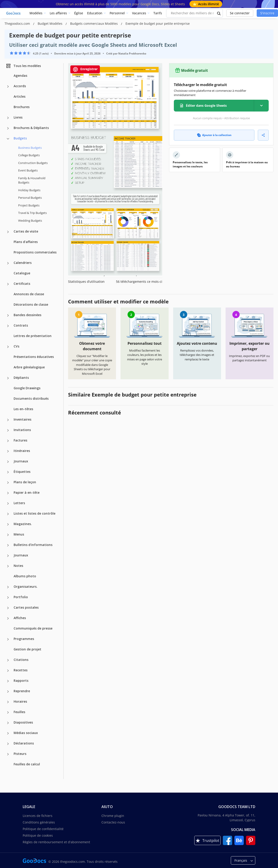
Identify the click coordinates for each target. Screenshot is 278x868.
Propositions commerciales (35, 252)
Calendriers (23, 263)
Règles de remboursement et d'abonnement (56, 842)
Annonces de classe (29, 294)
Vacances (139, 13)
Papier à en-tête (27, 492)
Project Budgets (29, 205)
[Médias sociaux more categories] (8, 733)
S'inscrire (267, 13)
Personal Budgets (30, 198)
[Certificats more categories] (8, 284)
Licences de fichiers (38, 816)
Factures (20, 440)
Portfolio (21, 597)
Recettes (21, 670)
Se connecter (240, 13)
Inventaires (22, 419)
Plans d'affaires (26, 242)
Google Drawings (27, 388)
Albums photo (25, 576)
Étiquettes (22, 472)
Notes (18, 566)
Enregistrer (85, 69)
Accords (20, 86)
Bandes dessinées (27, 315)
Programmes (24, 639)
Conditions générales (39, 822)
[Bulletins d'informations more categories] (8, 545)
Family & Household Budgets (32, 180)
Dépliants (21, 378)
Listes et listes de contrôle (34, 513)
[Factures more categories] (8, 441)
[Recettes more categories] (8, 671)
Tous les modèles (23, 66)
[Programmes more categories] (8, 639)
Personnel (117, 13)
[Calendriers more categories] (8, 263)
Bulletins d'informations (33, 545)
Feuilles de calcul (27, 764)
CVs (16, 346)
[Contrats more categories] (8, 326)
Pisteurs (20, 754)
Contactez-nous (113, 822)
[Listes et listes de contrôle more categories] (8, 514)
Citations (21, 660)
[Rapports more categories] (8, 681)
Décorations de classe (31, 304)
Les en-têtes (23, 409)
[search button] (219, 13)
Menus (19, 534)
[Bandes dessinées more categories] (8, 315)
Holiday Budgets (29, 190)
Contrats (21, 325)
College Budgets (29, 155)
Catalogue (22, 273)
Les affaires (58, 13)
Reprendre (22, 691)
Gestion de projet (27, 649)
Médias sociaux (26, 733)
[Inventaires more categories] (8, 420)
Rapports (21, 681)
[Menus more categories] (8, 535)
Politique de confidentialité (43, 829)
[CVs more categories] (8, 347)
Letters (19, 503)
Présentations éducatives (34, 357)
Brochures (22, 107)
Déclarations (24, 743)
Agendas (20, 76)
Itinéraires (22, 451)
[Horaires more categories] (8, 702)
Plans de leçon (25, 482)
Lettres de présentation (33, 336)
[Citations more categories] (8, 660)
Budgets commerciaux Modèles (94, 24)
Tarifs (158, 13)
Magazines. (23, 524)
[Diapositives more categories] (8, 723)
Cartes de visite (26, 231)
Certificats (22, 284)
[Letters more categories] (8, 503)
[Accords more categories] (8, 87)
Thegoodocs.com (18, 24)
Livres (18, 117)
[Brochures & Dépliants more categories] (8, 128)
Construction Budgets (33, 163)
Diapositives (23, 722)
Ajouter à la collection (214, 135)
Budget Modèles (50, 24)
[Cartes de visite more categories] (8, 232)
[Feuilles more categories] (8, 712)
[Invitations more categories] (8, 430)
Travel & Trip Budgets (32, 213)
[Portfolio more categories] (8, 598)
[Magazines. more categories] (8, 524)
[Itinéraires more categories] (8, 451)
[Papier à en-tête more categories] (8, 493)
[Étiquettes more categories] (8, 472)
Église (79, 13)
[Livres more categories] (8, 118)
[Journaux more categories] (8, 462)
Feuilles (19, 712)
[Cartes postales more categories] (8, 608)
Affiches (20, 618)
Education (95, 13)
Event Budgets (28, 170)
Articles (20, 96)
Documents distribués (31, 398)
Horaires (20, 701)
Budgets (20, 138)
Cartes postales (26, 607)
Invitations (22, 430)
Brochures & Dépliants (31, 128)
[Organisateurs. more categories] (8, 587)
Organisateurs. (26, 587)
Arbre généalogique (29, 367)
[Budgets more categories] (8, 139)
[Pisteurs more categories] (8, 754)
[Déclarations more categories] (8, 744)
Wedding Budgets (30, 221)
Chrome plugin (113, 816)
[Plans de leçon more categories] (8, 483)
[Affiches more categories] (8, 618)
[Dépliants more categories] (8, 378)
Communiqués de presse (33, 628)
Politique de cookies (38, 835)
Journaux (21, 461)
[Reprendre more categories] (8, 692)
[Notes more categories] (8, 566)
